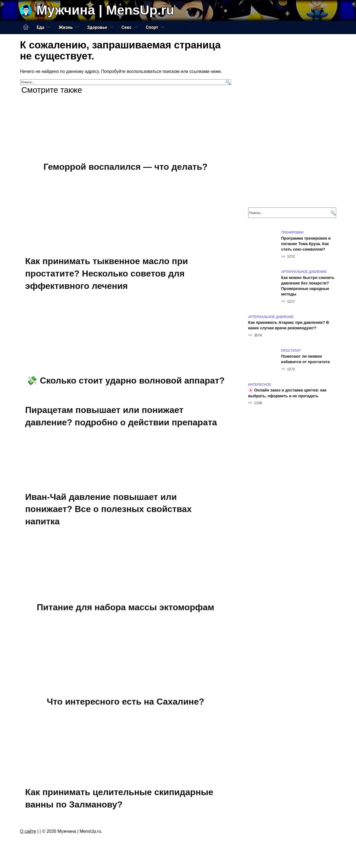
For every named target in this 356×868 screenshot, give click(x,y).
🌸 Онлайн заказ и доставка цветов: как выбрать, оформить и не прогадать (287, 393)
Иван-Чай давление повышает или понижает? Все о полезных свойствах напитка (109, 509)
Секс (126, 27)
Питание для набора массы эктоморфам (125, 607)
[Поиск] (227, 82)
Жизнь (66, 27)
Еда (41, 27)
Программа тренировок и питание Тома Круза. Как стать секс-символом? (306, 244)
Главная (26, 27)
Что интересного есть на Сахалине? (125, 702)
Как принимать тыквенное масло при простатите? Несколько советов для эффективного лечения (107, 274)
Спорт (152, 27)
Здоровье (97, 27)
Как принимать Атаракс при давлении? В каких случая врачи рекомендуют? (289, 325)
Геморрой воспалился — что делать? (125, 167)
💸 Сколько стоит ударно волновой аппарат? (125, 380)
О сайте (28, 831)
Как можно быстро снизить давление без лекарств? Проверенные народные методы (308, 286)
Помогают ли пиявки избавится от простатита (306, 359)
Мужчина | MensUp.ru (105, 10)
